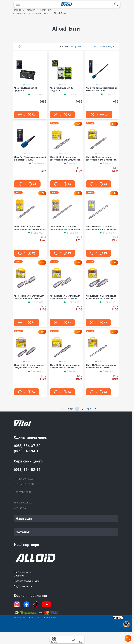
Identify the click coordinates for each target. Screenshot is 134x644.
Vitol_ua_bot (20, 508)
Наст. (91, 409)
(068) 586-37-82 (27, 446)
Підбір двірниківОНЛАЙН (23, 574)
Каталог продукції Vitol (27, 581)
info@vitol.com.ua (23, 503)
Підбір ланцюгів (23, 586)
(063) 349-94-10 (27, 451)
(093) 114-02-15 (27, 470)
